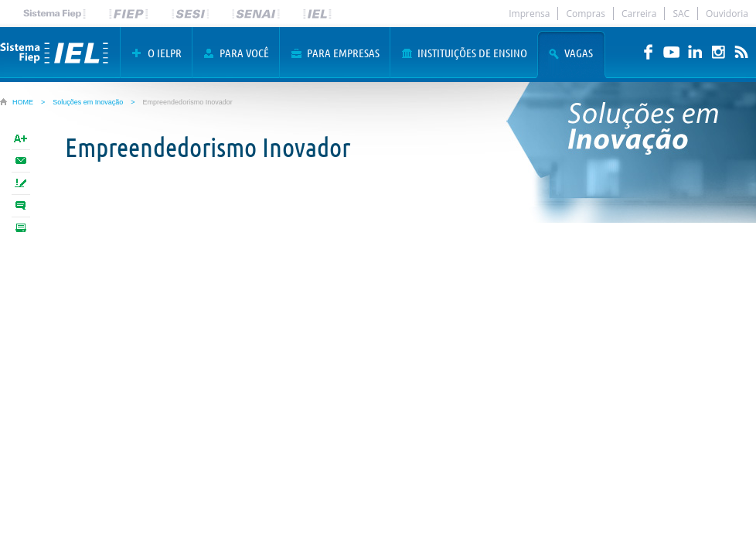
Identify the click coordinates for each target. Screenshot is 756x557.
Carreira (639, 14)
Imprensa (529, 14)
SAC (681, 14)
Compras (586, 14)
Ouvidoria (727, 14)
